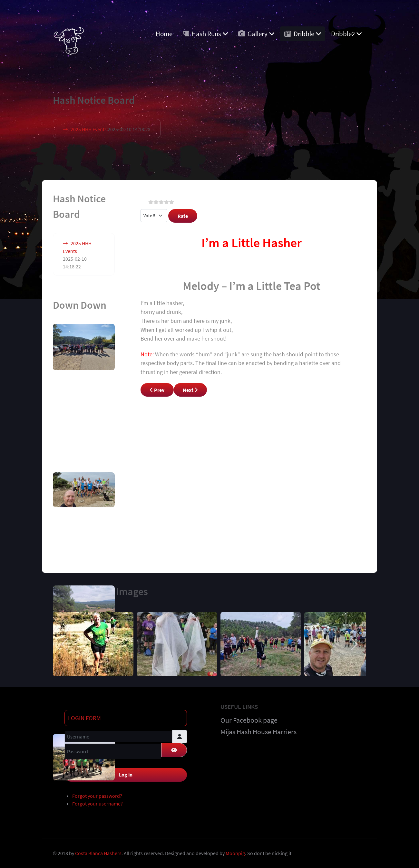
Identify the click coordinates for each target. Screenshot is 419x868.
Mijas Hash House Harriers (258, 730)
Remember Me (88, 762)
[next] (354, 642)
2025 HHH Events (89, 129)
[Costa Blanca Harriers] (69, 39)
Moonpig (235, 852)
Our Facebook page (249, 719)
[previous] (65, 642)
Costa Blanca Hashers (98, 852)
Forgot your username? (97, 802)
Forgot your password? (97, 794)
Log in (126, 773)
